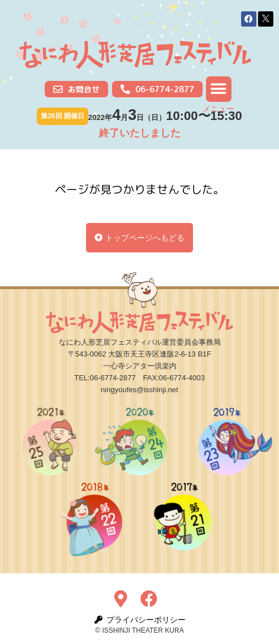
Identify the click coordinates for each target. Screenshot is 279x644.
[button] (249, 19)
